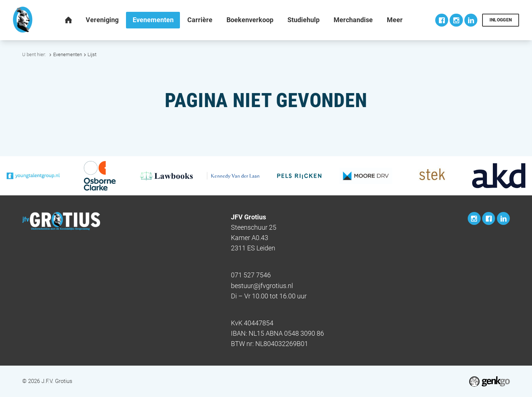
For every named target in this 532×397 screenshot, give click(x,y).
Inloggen (501, 20)
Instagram (456, 20)
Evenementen (68, 54)
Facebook (442, 20)
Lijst (92, 54)
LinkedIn (471, 20)
